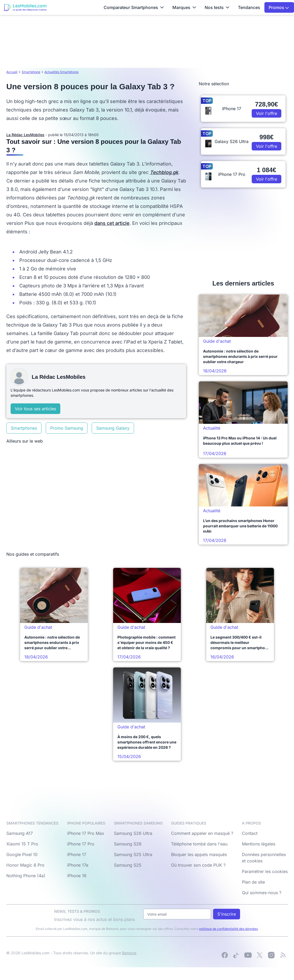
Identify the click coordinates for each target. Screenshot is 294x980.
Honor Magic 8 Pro (25, 865)
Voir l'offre (267, 113)
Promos (279, 7)
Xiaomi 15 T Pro (22, 844)
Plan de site (253, 882)
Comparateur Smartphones (134, 7)
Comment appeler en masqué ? (202, 833)
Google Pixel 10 (22, 854)
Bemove (129, 953)
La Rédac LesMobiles (25, 135)
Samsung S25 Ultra (133, 854)
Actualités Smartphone (61, 72)
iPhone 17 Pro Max (86, 833)
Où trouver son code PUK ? (198, 865)
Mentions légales (259, 844)
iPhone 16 (77, 876)
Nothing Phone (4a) (26, 876)
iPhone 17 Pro (81, 844)
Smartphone (31, 72)
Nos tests (217, 7)
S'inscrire (227, 914)
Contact (250, 833)
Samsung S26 (128, 844)
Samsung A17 (20, 833)
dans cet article (112, 223)
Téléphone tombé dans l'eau (199, 844)
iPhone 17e (78, 865)
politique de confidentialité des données (228, 929)
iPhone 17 (77, 854)
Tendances (249, 7)
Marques (184, 7)
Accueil (12, 72)
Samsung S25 (128, 865)
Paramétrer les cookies (265, 871)
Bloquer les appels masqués (199, 854)
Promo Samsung (67, 428)
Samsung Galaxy (113, 428)
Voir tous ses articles (35, 409)
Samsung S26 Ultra (133, 833)
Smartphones (24, 428)
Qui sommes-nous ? (262, 893)
